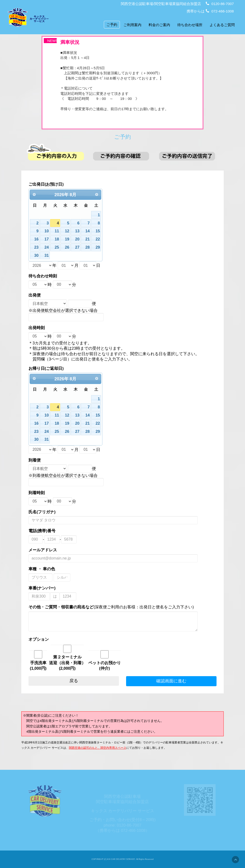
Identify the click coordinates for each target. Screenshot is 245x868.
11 (61, 241)
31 (52, 264)
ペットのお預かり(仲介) (106, 642)
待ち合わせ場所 (190, 25)
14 (90, 241)
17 (52, 249)
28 (90, 256)
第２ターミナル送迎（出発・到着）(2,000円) (71, 640)
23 (42, 256)
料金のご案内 (159, 25)
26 (71, 256)
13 (80, 241)
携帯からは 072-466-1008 (210, 11)
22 (99, 249)
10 (52, 241)
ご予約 (112, 25)
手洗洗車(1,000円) (44, 642)
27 (80, 256)
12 (71, 241)
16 (42, 249)
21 (90, 249)
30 (42, 264)
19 (71, 249)
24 (52, 256)
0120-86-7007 (220, 4)
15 (99, 241)
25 (61, 256)
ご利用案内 (132, 25)
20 (80, 249)
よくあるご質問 (222, 25)
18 (61, 249)
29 (99, 256)
